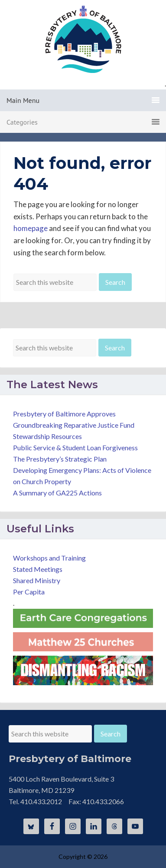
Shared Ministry (37, 580)
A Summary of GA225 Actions (57, 493)
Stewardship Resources (47, 436)
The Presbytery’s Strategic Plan (60, 459)
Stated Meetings (38, 569)
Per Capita (29, 592)
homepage (31, 228)
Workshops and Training (49, 558)
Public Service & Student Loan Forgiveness (75, 447)
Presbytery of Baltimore (83, 39)
